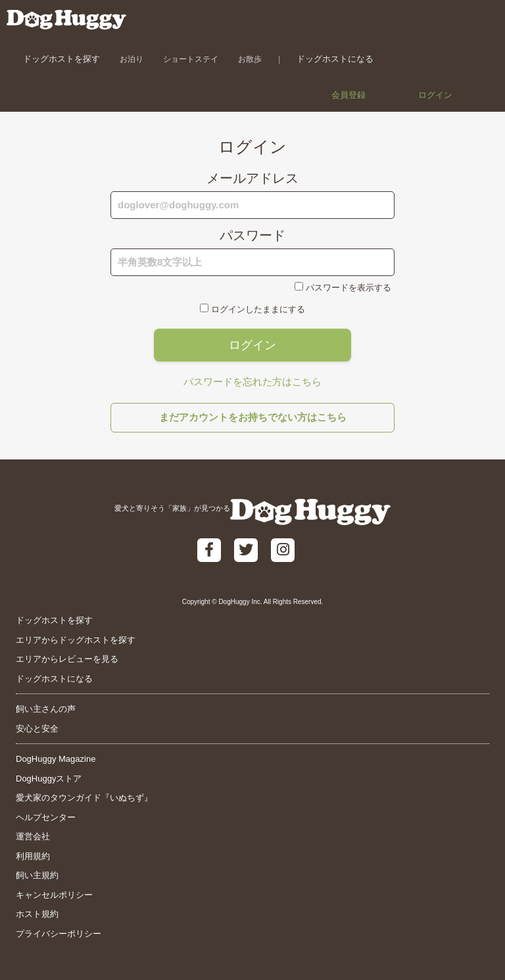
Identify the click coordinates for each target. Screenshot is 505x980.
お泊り (132, 59)
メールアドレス (252, 178)
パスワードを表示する (349, 288)
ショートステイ (191, 59)
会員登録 (349, 95)
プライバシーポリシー (59, 934)
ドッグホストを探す (61, 59)
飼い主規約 (37, 875)
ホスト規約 (37, 914)
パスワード (252, 235)
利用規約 (33, 856)
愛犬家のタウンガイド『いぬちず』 (84, 798)
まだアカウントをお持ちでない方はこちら (253, 417)
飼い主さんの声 (46, 709)
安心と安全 (37, 729)
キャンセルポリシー (54, 895)
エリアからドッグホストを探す (76, 640)
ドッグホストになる (335, 59)
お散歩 (250, 59)
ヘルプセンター (46, 817)
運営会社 (33, 836)
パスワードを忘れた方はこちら (252, 382)
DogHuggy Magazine (56, 759)
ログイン (435, 95)
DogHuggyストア (49, 779)
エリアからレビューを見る (67, 659)
